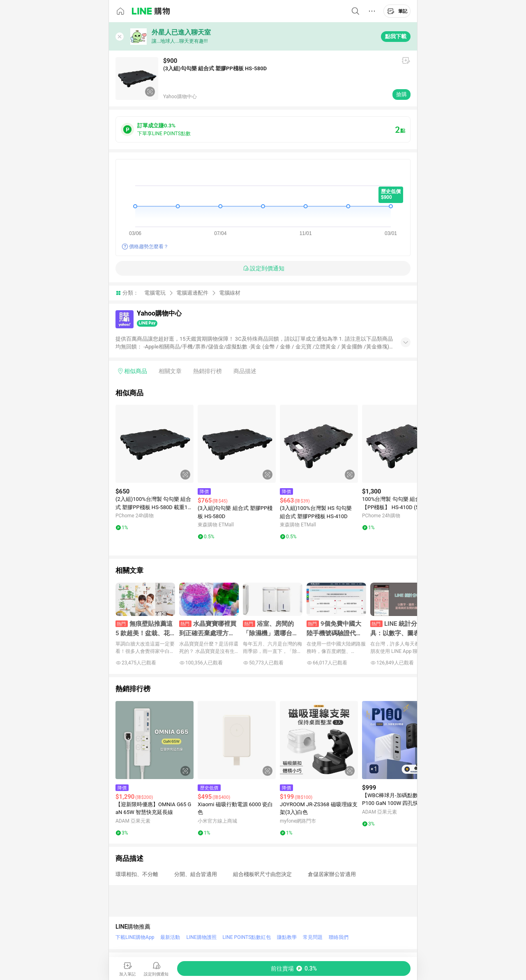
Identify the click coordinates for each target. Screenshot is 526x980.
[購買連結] (294, 968)
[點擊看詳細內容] (155, 444)
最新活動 (170, 937)
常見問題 (313, 937)
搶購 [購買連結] (401, 94)
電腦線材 (230, 293)
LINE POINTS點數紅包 (247, 937)
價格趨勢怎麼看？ (149, 247)
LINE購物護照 (201, 937)
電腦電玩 (155, 293)
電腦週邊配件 (192, 293)
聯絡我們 (339, 937)
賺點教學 (287, 937)
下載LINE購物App (135, 937)
